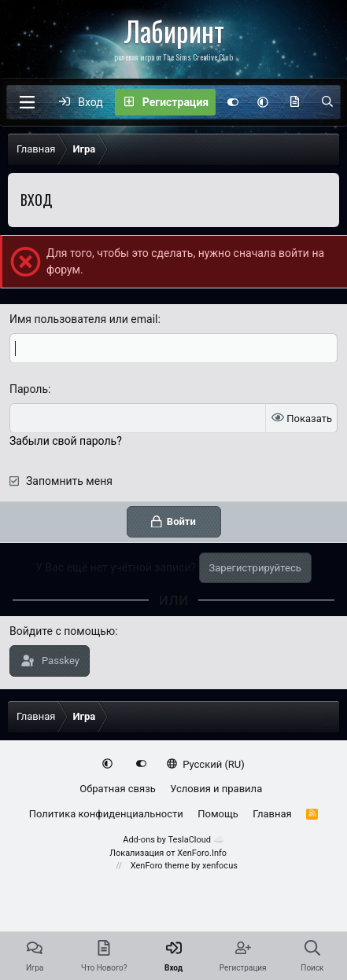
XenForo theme (160, 866)
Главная (272, 814)
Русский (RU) (206, 764)
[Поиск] (327, 102)
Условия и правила (216, 789)
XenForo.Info (202, 853)
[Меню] (27, 102)
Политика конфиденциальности (106, 814)
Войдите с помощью (62, 631)
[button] (263, 102)
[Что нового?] (294, 102)
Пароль (29, 389)
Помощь (218, 814)
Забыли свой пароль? (66, 441)
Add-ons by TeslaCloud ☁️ (173, 840)
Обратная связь (118, 789)
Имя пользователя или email (84, 319)
